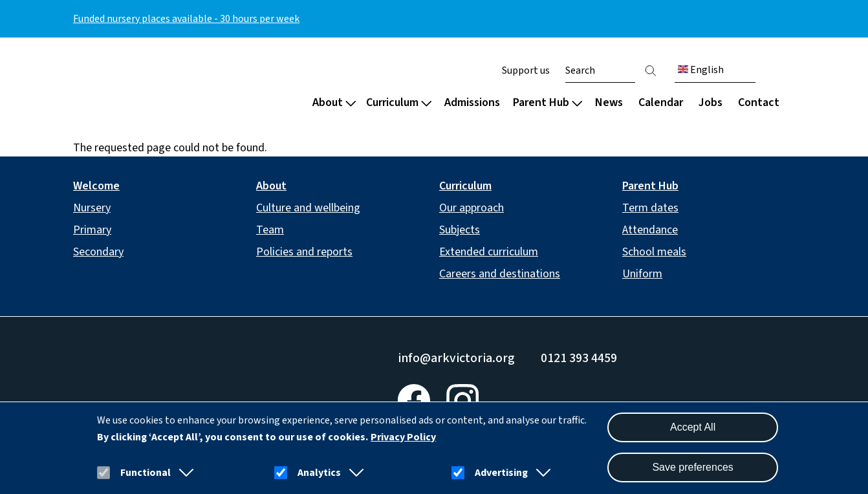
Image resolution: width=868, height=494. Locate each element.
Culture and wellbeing (308, 208)
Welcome (96, 186)
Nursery (92, 208)
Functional (146, 473)
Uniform (642, 274)
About (334, 102)
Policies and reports (304, 252)
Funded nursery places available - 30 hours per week (186, 19)
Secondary (98, 252)
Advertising (501, 473)
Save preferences (692, 467)
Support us (526, 70)
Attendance (650, 230)
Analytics (319, 473)
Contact (759, 102)
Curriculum (399, 102)
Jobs (711, 102)
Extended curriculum (489, 252)
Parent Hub (548, 102)
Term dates (650, 208)
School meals (654, 252)
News (609, 102)
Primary (92, 230)
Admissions (472, 102)
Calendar (661, 102)
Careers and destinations (500, 274)
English (701, 70)
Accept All (693, 427)
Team (270, 230)
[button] (184, 473)
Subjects (460, 230)
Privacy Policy (403, 437)
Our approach (472, 208)
